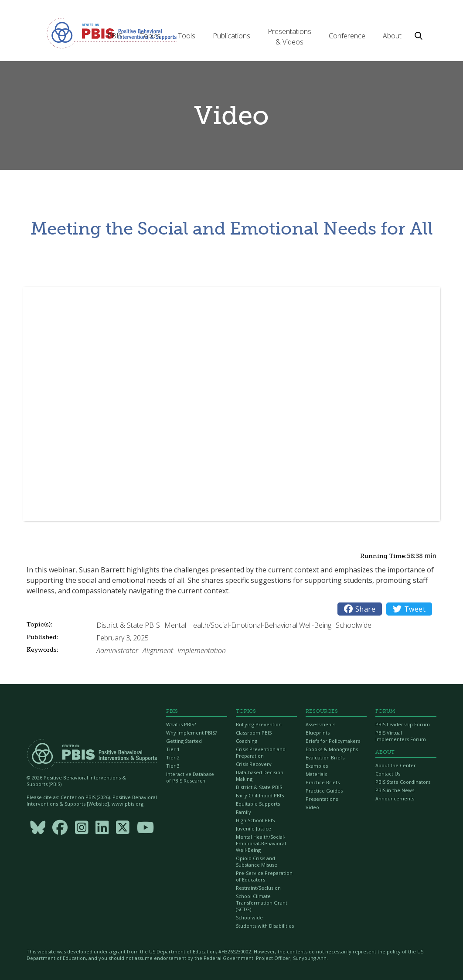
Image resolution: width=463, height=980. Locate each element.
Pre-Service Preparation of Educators (264, 876)
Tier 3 (173, 766)
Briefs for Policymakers (333, 741)
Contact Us (388, 774)
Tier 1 (173, 749)
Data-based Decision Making (260, 776)
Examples (317, 766)
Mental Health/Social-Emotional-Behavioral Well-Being (261, 843)
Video (312, 807)
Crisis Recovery (254, 764)
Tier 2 (173, 757)
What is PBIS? (181, 724)
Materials (316, 774)
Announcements (395, 798)
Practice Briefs (323, 782)
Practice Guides (324, 791)
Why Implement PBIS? (191, 733)
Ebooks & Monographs (332, 749)
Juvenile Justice (254, 829)
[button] (115, 36)
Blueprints (318, 733)
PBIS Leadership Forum (403, 724)
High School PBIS (255, 820)
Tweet (409, 609)
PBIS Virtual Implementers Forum (401, 736)
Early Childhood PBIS (260, 795)
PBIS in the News (395, 790)
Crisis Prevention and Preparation (261, 752)
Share (360, 609)
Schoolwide (249, 917)
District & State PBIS (259, 787)
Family (243, 812)
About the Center (396, 765)
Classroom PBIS (254, 733)
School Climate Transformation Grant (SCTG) (262, 903)
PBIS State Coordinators (403, 782)
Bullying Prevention (259, 724)
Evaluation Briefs (325, 757)
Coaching (247, 741)
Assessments (320, 724)
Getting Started (184, 741)
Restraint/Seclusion (258, 888)
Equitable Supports (258, 804)
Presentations (322, 799)
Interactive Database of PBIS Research (190, 777)
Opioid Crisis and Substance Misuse (257, 861)
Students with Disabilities (265, 926)
